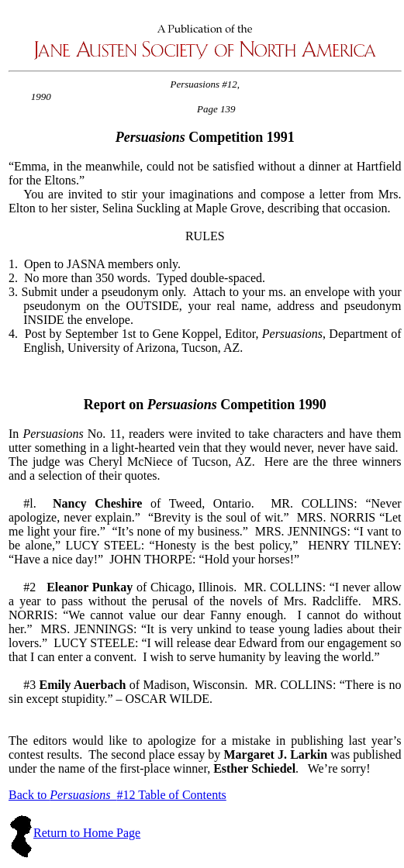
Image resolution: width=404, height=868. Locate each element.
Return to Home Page (87, 833)
